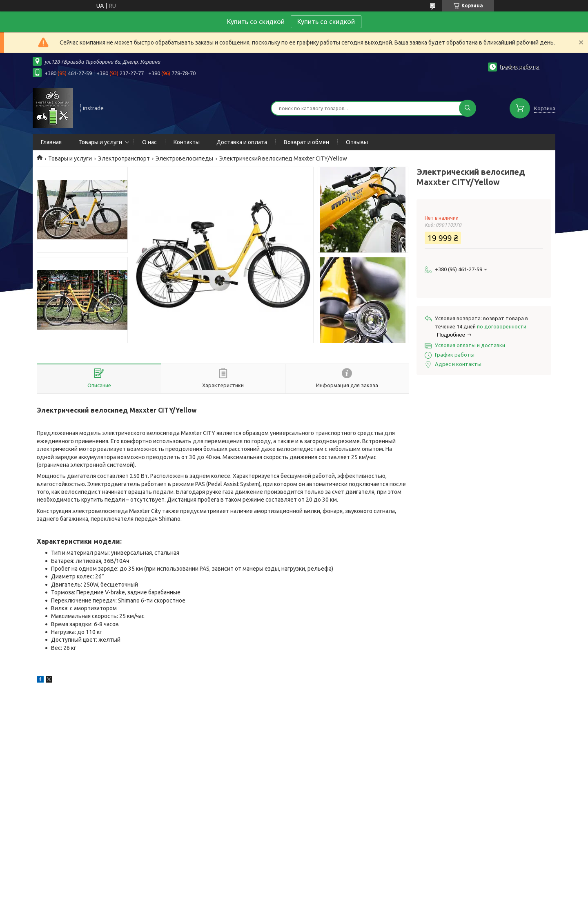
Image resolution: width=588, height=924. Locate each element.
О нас (149, 142)
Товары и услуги (100, 142)
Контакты (187, 142)
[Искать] (468, 108)
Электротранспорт (124, 158)
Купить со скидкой (326, 22)
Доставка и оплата (242, 142)
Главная (51, 142)
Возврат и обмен (306, 142)
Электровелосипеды (184, 158)
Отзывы (357, 142)
